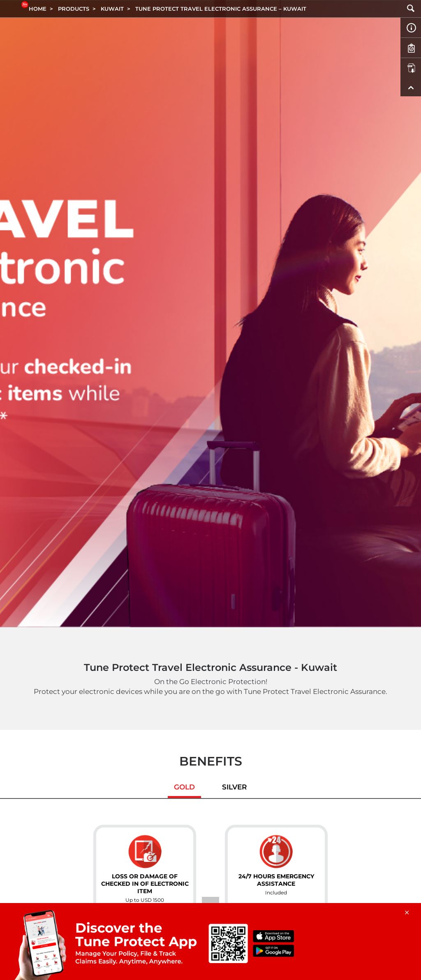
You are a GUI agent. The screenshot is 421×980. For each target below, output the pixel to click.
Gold (184, 787)
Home (38, 9)
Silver (234, 787)
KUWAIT (112, 9)
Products (74, 9)
